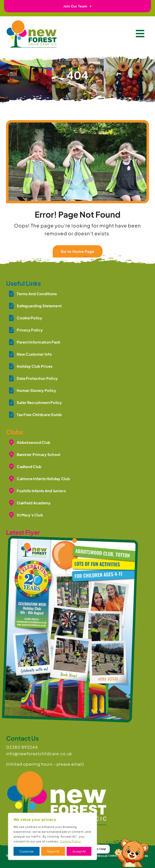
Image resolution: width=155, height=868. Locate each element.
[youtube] (15, 860)
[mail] (29, 860)
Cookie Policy (70, 841)
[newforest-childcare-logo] (31, 23)
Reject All (53, 851)
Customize (27, 851)
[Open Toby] (132, 849)
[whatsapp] (22, 860)
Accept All (79, 851)
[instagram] (8, 860)
